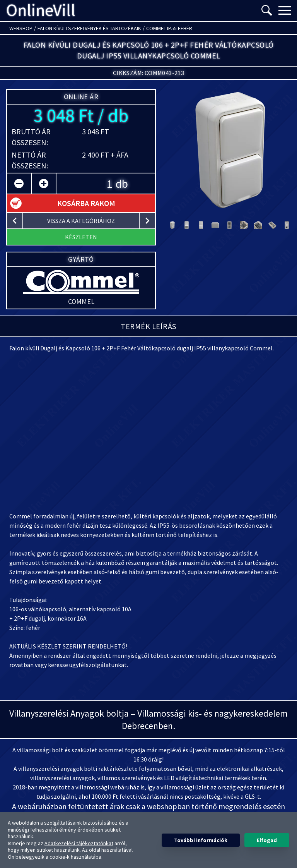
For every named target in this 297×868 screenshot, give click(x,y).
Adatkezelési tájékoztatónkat (79, 843)
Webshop (21, 28)
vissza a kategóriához (81, 221)
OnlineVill (41, 10)
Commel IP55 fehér (169, 28)
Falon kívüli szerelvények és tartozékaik (89, 28)
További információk (201, 840)
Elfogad (267, 840)
